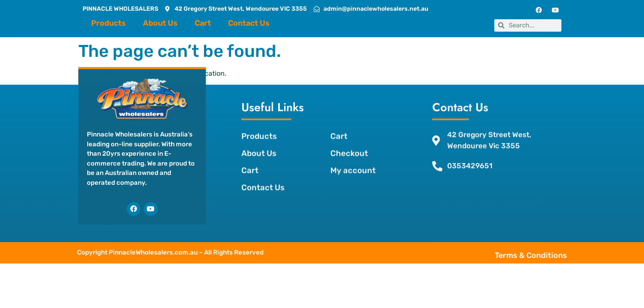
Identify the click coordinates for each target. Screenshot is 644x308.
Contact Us (249, 23)
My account (351, 160)
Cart (203, 23)
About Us (160, 23)
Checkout (347, 143)
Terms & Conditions (548, 255)
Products (108, 23)
